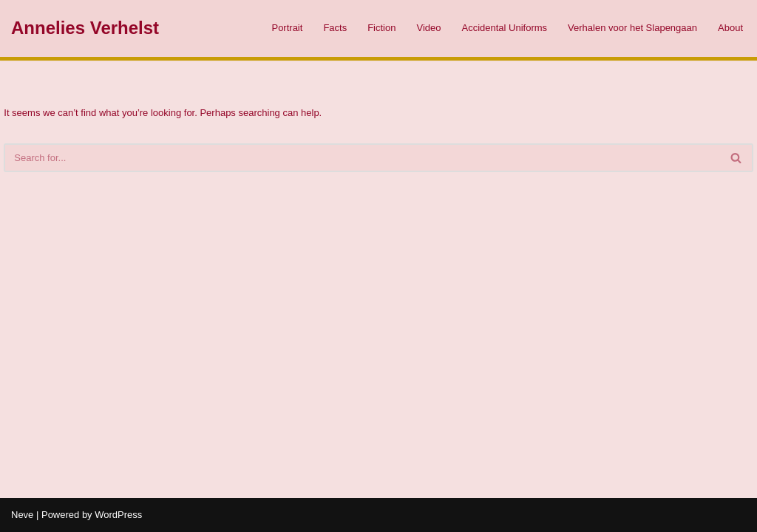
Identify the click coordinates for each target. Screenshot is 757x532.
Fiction (381, 28)
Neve (22, 515)
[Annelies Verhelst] (85, 28)
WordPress (118, 515)
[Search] (361, 158)
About (730, 28)
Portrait (287, 28)
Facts (335, 28)
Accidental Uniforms (504, 28)
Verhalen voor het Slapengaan (632, 28)
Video (428, 28)
